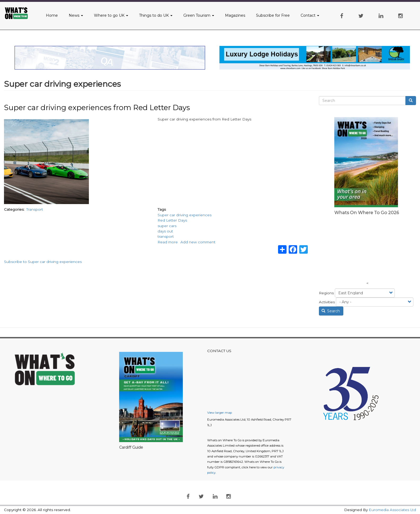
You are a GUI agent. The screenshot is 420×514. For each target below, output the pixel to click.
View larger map (220, 413)
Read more (168, 242)
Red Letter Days (172, 220)
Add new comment (198, 242)
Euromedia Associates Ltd (392, 510)
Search (331, 311)
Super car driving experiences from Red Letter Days (97, 108)
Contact (310, 15)
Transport (35, 209)
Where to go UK (111, 15)
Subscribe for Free (273, 15)
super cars (167, 226)
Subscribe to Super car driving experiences (43, 262)
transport (166, 236)
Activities (327, 302)
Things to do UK (156, 15)
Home (52, 15)
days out (165, 231)
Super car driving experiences (185, 215)
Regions (326, 293)
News (76, 15)
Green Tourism (199, 15)
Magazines (235, 15)
